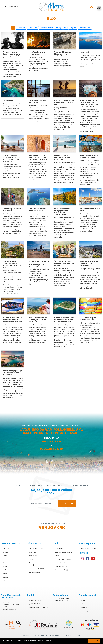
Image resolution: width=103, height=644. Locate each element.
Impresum (79, 636)
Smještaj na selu (35, 572)
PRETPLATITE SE (67, 504)
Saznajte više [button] (48, 641)
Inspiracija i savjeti (46, 28)
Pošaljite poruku (51, 449)
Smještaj (73, 28)
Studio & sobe (34, 552)
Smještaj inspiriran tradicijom (35, 564)
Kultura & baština (61, 566)
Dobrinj (6, 584)
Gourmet (58, 556)
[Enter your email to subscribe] (43, 504)
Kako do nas (85, 604)
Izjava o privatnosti (40, 636)
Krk (4, 559)
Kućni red (68, 636)
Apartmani (33, 556)
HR (4, 7)
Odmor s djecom (85, 28)
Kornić (5, 588)
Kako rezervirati (56, 636)
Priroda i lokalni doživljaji (63, 559)
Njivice (5, 574)
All (13, 28)
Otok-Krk (6, 549)
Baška (5, 563)
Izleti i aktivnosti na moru (63, 552)
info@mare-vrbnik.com (38, 607)
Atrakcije (58, 28)
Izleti (66, 28)
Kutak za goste (86, 611)
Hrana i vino (21, 28)
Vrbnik (5, 552)
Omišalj (6, 577)
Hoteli (31, 559)
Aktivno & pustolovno (62, 563)
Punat (5, 566)
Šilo (4, 581)
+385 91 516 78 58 (36, 604)
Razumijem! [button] (94, 641)
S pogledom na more (36, 569)
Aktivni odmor (33, 28)
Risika (5, 556)
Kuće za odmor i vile (36, 549)
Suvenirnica (84, 607)
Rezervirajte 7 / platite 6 (89, 549)
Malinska (6, 570)
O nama (83, 600)
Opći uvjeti (26, 636)
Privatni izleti (59, 549)
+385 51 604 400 (14, 7)
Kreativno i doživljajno (62, 570)
